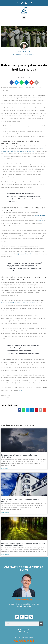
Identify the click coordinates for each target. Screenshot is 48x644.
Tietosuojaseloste (24, 630)
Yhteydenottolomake (24, 606)
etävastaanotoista (40, 215)
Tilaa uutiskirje (24, 632)
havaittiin (40, 221)
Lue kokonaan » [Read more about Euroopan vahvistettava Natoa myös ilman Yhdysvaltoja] (5, 468)
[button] (24, 17)
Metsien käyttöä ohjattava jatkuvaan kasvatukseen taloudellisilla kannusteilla (23, 545)
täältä (20, 390)
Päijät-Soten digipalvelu (24, 254)
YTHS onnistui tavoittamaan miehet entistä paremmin (18, 303)
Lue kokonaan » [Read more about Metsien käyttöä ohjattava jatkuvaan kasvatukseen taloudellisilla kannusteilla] (5, 555)
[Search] (41, 624)
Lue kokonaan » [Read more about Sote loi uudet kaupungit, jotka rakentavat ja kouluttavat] (5, 512)
